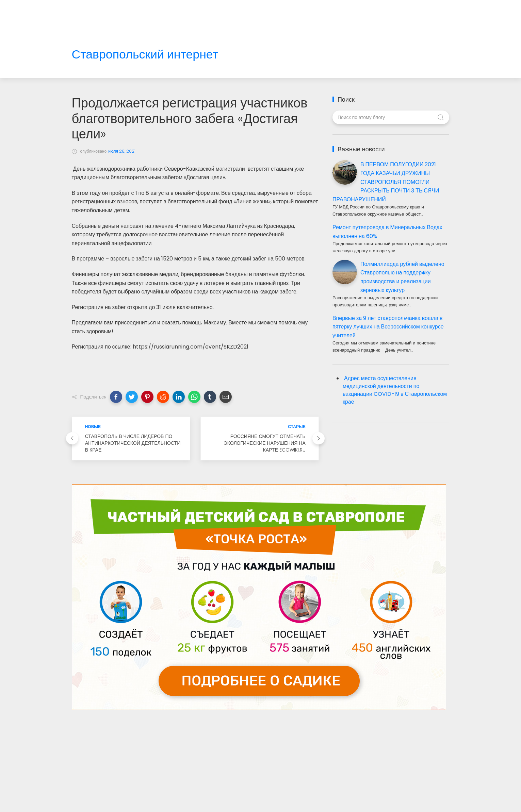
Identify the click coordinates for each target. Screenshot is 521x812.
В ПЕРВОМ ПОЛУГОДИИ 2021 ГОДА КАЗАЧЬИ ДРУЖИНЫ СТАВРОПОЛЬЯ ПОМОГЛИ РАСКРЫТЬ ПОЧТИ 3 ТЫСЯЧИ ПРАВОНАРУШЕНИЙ (386, 182)
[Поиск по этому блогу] (391, 117)
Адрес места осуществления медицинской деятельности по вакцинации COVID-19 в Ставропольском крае (395, 390)
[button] (116, 397)
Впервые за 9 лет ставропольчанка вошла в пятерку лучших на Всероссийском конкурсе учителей (388, 327)
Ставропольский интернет (145, 55)
